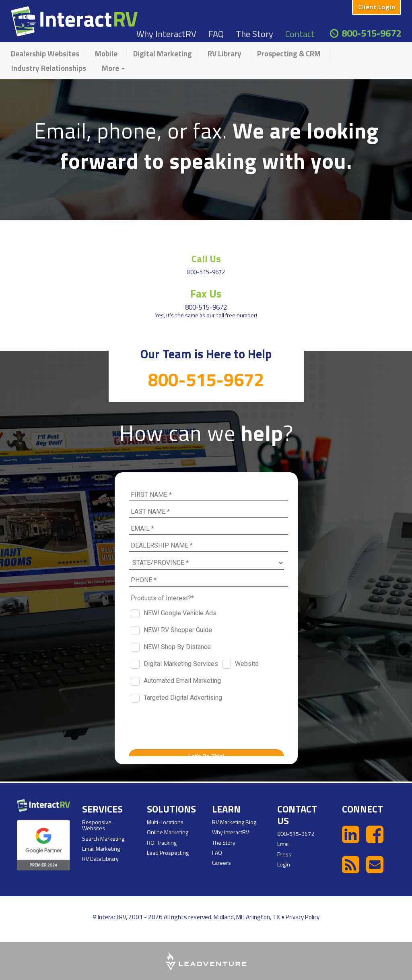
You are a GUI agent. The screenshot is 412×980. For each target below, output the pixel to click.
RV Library (225, 53)
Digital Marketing (163, 53)
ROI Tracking (162, 843)
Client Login (377, 7)
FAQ (216, 34)
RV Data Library (100, 859)
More (113, 68)
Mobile (106, 53)
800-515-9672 (371, 33)
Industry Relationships (49, 68)
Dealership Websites (45, 53)
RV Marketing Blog (234, 822)
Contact (300, 34)
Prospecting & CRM (289, 53)
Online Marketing (168, 832)
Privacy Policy (303, 917)
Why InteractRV (166, 34)
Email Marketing (101, 849)
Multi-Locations (165, 822)
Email (283, 844)
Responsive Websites (97, 825)
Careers (221, 863)
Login (284, 864)
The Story (254, 34)
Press (284, 854)
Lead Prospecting (168, 853)
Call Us (206, 258)
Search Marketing (103, 838)
